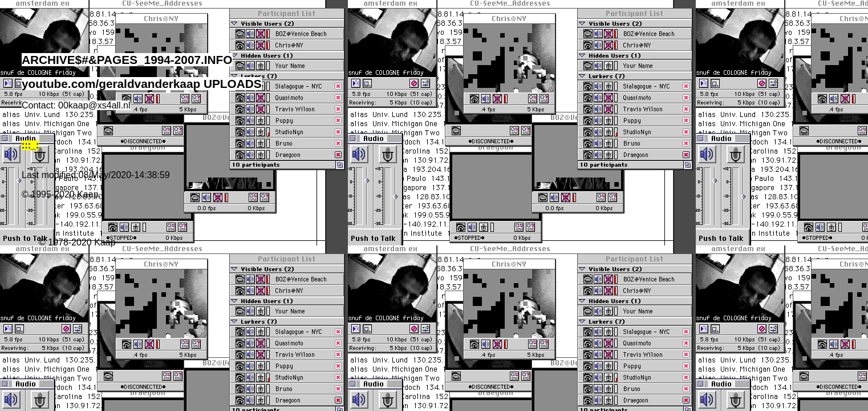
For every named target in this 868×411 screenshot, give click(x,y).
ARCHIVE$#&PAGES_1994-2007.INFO (127, 60)
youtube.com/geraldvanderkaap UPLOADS (142, 84)
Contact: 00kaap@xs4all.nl (76, 105)
